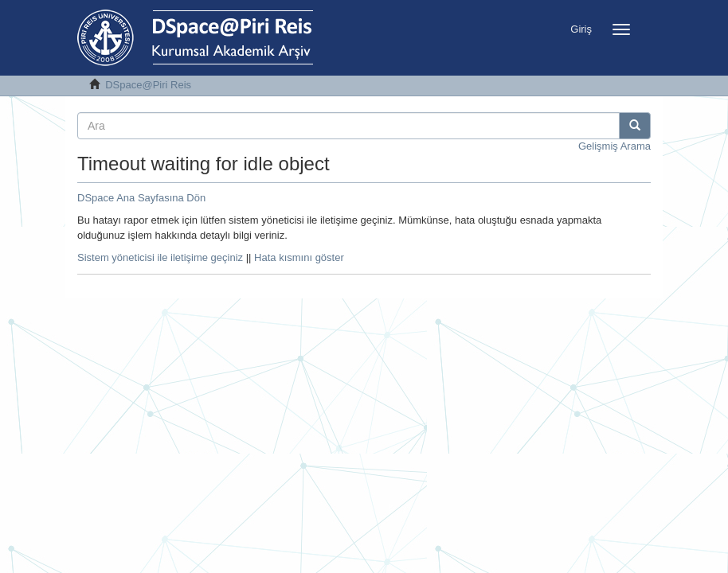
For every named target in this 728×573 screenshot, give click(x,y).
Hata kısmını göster (299, 257)
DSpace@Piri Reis (148, 85)
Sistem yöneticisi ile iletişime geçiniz (160, 257)
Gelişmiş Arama (614, 146)
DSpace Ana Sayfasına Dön (141, 198)
